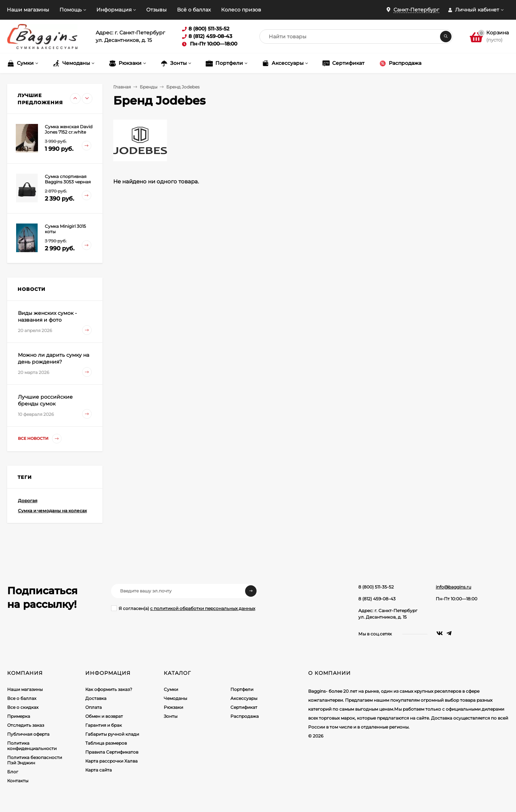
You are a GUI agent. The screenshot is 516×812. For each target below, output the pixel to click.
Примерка (19, 716)
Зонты (171, 716)
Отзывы (156, 10)
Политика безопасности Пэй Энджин (35, 760)
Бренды (149, 87)
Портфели (242, 689)
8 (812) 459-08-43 (377, 599)
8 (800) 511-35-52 (376, 587)
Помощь (71, 10)
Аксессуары (244, 698)
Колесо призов (241, 10)
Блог (13, 772)
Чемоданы (175, 698)
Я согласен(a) (183, 608)
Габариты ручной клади (112, 734)
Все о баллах (22, 698)
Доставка (96, 698)
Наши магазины (28, 10)
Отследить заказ (26, 725)
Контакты (18, 781)
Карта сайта (99, 770)
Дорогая (28, 501)
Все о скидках (23, 707)
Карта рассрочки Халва (111, 761)
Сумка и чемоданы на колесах (52, 511)
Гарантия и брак (104, 725)
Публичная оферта (28, 734)
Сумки (171, 689)
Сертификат (244, 707)
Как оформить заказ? (109, 689)
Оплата (94, 707)
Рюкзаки (173, 707)
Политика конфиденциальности (32, 746)
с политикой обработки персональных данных (203, 608)
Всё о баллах (194, 10)
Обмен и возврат (104, 716)
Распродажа (245, 716)
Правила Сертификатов (112, 752)
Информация (114, 10)
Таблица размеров (106, 743)
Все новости (40, 439)
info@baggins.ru (453, 587)
